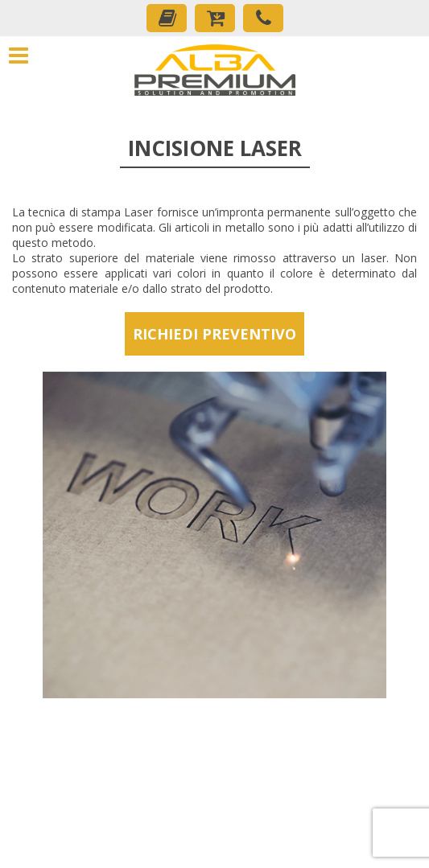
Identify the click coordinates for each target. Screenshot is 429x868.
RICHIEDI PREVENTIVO (214, 334)
